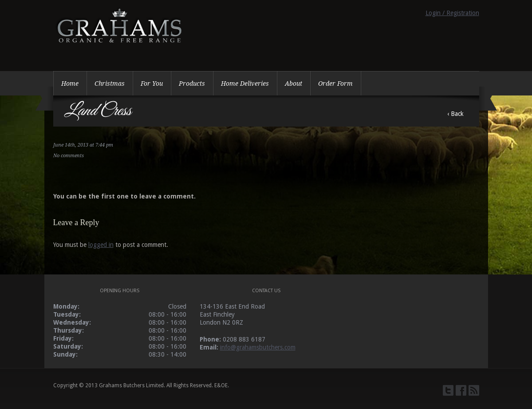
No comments (69, 156)
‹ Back (455, 114)
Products (192, 83)
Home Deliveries (245, 83)
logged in (101, 245)
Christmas (110, 83)
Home (70, 83)
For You (152, 83)
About (294, 83)
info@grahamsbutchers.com (258, 347)
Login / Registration (452, 13)
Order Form (335, 83)
